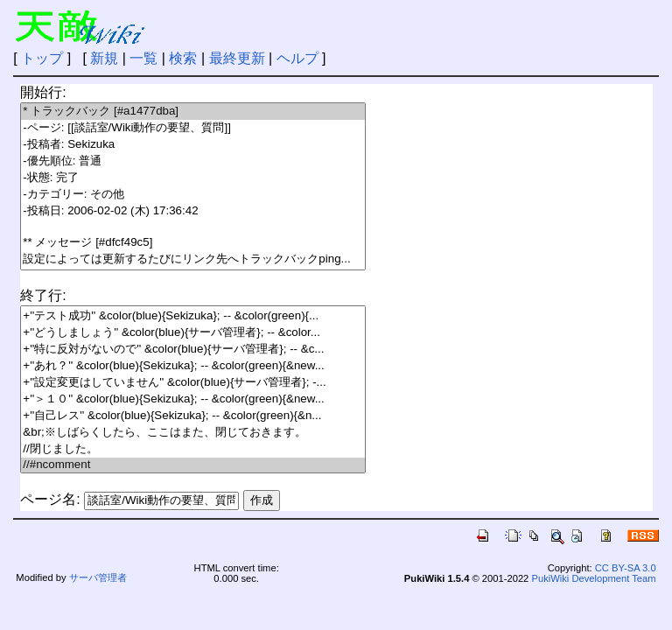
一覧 (143, 58)
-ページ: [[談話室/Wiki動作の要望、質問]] (193, 128)
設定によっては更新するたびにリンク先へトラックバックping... (193, 259)
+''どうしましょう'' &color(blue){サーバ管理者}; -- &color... (193, 333)
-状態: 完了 (193, 178)
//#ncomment (193, 465)
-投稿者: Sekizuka (193, 145)
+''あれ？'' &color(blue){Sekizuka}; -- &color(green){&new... (193, 366)
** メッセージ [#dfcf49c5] (193, 243)
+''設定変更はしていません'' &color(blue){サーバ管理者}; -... (193, 383)
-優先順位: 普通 (193, 161)
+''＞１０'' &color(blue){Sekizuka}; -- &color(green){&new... (193, 399)
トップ (42, 58)
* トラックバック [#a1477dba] (193, 112)
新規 (104, 58)
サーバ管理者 (98, 577)
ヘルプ (297, 58)
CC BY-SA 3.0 (626, 568)
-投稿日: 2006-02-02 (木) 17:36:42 (193, 211)
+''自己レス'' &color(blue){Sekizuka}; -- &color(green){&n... (193, 416)
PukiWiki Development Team (593, 578)
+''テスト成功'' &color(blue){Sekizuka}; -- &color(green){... (193, 316)
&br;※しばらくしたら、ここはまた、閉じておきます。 (193, 433)
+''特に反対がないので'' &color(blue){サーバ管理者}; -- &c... (193, 350)
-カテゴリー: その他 (193, 195)
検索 (183, 58)
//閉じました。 (193, 449)
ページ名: (50, 499)
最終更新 (237, 58)
